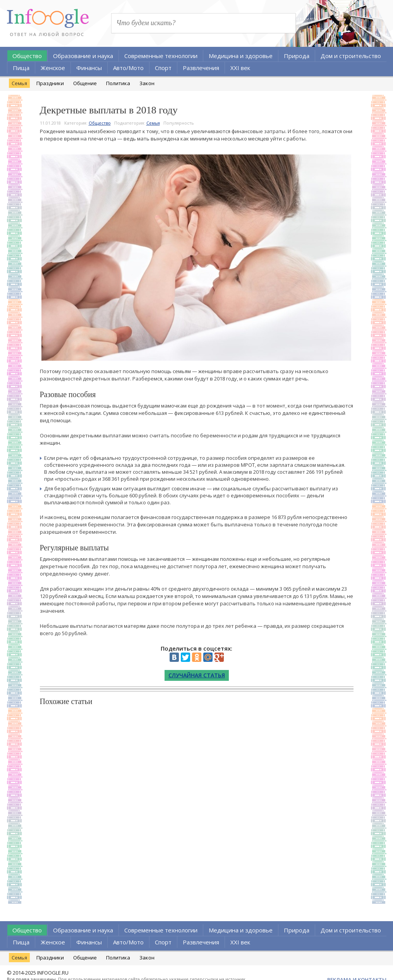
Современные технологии (161, 56)
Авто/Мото (128, 68)
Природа (297, 56)
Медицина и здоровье (241, 56)
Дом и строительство (351, 56)
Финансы (89, 68)
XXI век (240, 68)
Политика (118, 83)
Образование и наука (83, 56)
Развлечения (201, 68)
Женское (53, 68)
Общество (27, 56)
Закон (147, 83)
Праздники (50, 83)
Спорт (163, 68)
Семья (19, 83)
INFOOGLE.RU (53, 973)
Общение (85, 83)
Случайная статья (197, 675)
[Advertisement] (197, 803)
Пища (21, 68)
